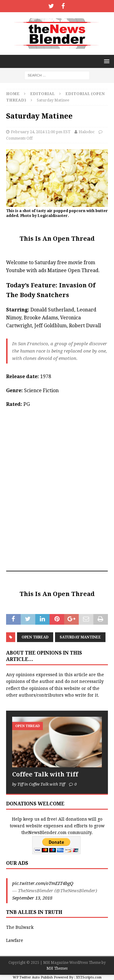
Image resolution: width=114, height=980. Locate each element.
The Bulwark (20, 927)
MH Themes (57, 968)
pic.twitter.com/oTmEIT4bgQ (43, 883)
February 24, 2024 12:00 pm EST (41, 132)
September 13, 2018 (32, 898)
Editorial (42, 94)
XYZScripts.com (89, 977)
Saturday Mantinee (80, 637)
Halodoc (87, 132)
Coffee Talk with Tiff (45, 774)
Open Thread (35, 637)
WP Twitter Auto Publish (33, 977)
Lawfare (15, 940)
